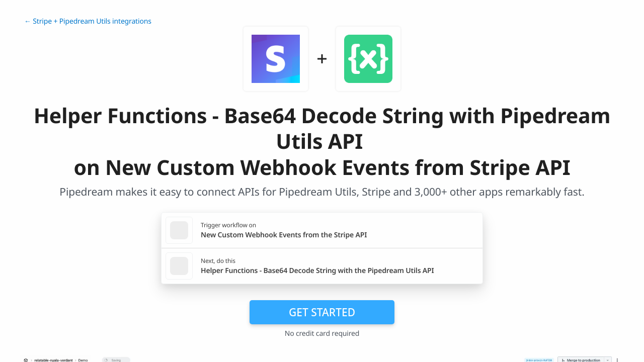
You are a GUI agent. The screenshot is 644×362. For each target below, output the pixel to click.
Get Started (322, 312)
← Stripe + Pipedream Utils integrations (88, 21)
